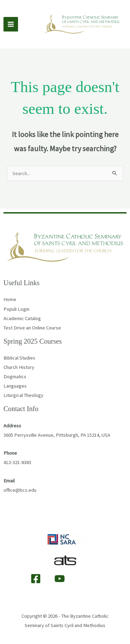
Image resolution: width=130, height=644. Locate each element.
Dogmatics (15, 377)
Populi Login (16, 309)
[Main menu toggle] (11, 24)
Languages (15, 386)
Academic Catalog (22, 318)
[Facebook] (36, 579)
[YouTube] (60, 579)
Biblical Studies (19, 358)
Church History (19, 367)
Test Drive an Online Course (32, 328)
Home (10, 299)
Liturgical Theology (23, 395)
